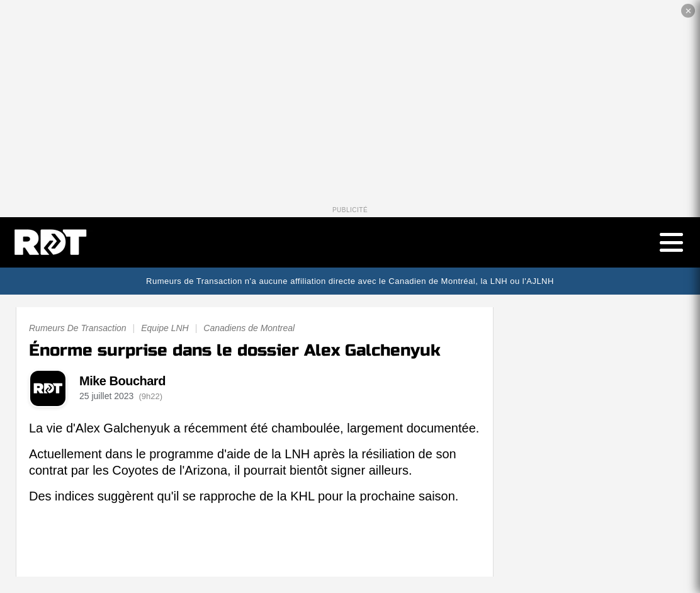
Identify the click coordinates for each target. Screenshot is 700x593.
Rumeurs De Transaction (78, 332)
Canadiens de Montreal (249, 332)
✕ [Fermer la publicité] (688, 11)
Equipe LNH (165, 332)
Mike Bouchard (122, 384)
